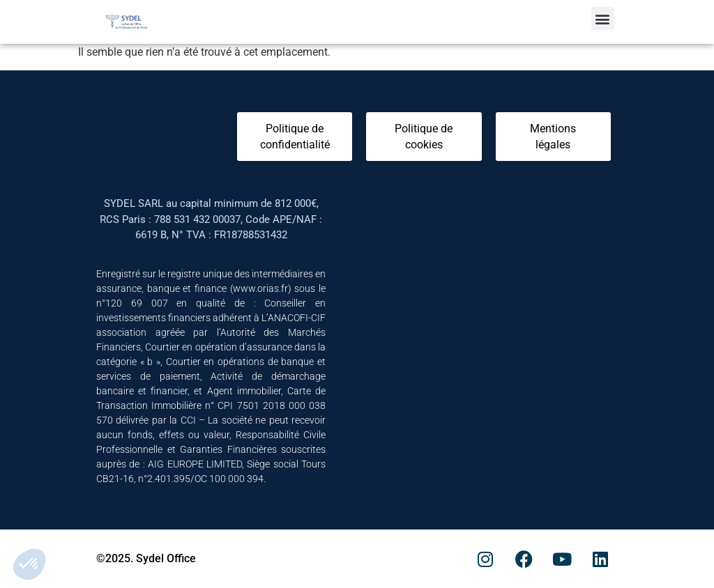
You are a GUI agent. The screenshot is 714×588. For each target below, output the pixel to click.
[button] (603, 18)
